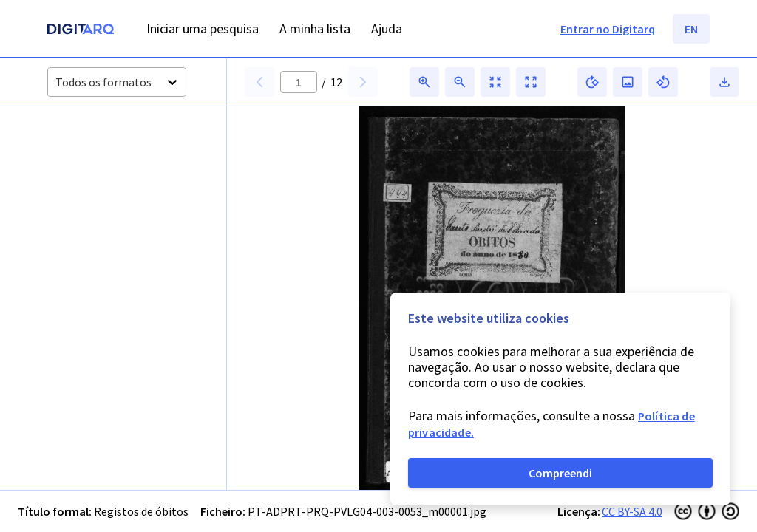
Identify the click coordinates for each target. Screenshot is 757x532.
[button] (80, 157)
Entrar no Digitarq (608, 29)
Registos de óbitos (141, 511)
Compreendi (560, 473)
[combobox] (57, 82)
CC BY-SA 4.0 (632, 511)
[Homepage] (81, 31)
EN (691, 29)
